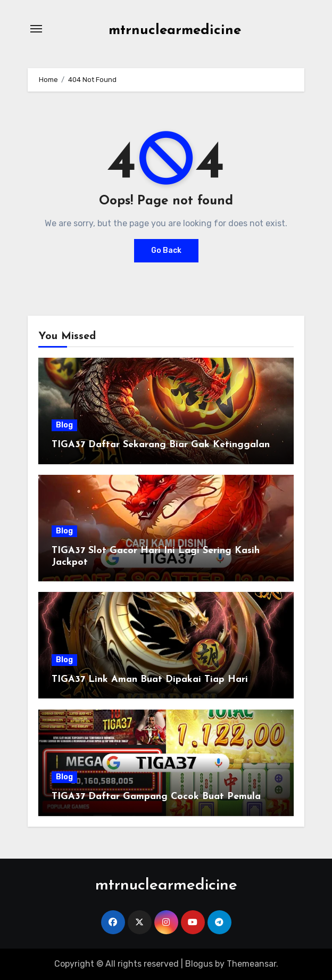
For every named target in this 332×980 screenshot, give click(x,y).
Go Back (166, 250)
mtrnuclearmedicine (175, 31)
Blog (64, 425)
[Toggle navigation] (36, 29)
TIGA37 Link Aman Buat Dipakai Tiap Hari (150, 680)
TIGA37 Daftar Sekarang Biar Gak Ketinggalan (161, 445)
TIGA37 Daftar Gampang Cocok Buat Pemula (156, 797)
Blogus (199, 964)
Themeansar (251, 964)
